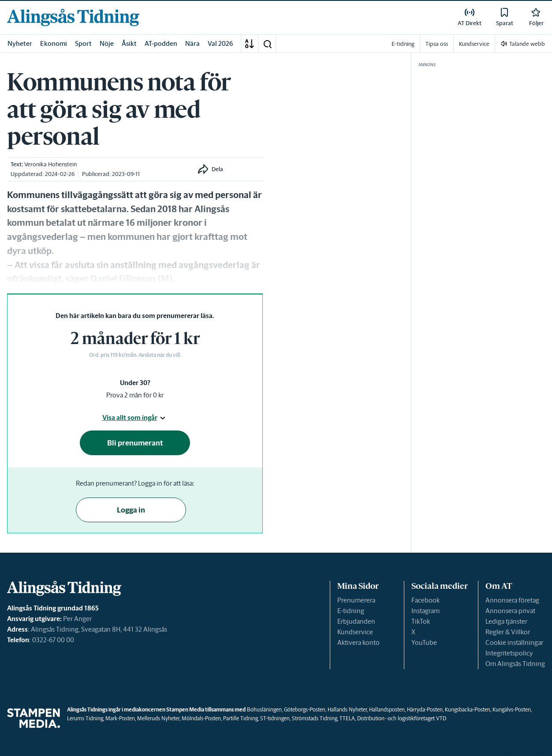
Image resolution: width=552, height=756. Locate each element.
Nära (192, 43)
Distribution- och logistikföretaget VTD (402, 718)
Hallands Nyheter (347, 709)
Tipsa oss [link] (437, 44)
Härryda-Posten (425, 709)
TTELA (347, 718)
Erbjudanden (356, 621)
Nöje (107, 43)
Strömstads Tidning (315, 718)
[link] (73, 17)
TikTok (421, 621)
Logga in (131, 510)
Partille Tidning (241, 718)
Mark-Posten (120, 718)
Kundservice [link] (474, 44)
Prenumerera (356, 600)
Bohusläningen (264, 709)
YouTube (424, 642)
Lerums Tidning (85, 718)
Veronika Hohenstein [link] (50, 164)
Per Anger (77, 619)
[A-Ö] (250, 44)
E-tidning (351, 611)
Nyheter (20, 43)
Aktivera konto (358, 642)
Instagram (425, 611)
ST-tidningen (275, 718)
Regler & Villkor (508, 632)
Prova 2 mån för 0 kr (135, 395)
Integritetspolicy (509, 653)
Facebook (425, 600)
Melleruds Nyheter (158, 718)
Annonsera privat (510, 611)
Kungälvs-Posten (512, 709)
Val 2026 (220, 43)
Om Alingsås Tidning (515, 664)
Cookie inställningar (514, 642)
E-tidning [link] (403, 44)
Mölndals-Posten (201, 718)
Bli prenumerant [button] (135, 443)
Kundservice (355, 632)
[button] (267, 44)
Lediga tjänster (506, 621)
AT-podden (161, 43)
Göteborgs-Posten (305, 709)
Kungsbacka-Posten (468, 709)
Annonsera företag (512, 600)
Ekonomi (54, 43)
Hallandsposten (387, 709)
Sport (83, 43)
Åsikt (129, 43)
